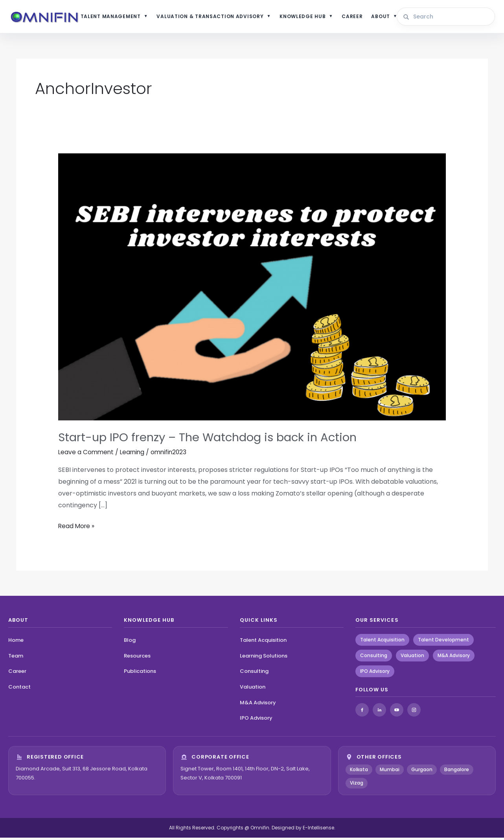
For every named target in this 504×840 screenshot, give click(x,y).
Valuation (253, 689)
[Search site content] (449, 18)
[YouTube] (397, 712)
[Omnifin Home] (51, 18)
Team (16, 658)
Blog (130, 642)
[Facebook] (362, 712)
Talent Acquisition (263, 642)
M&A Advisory (258, 705)
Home (16, 642)
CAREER (356, 17)
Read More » (77, 528)
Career (17, 673)
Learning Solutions (264, 658)
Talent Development (443, 642)
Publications (140, 673)
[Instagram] (414, 712)
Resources (137, 658)
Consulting (254, 673)
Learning (135, 454)
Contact (19, 689)
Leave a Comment (87, 454)
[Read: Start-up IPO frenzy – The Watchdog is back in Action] (252, 289)
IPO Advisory (256, 720)
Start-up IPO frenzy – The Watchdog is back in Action (212, 440)
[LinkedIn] (379, 712)
